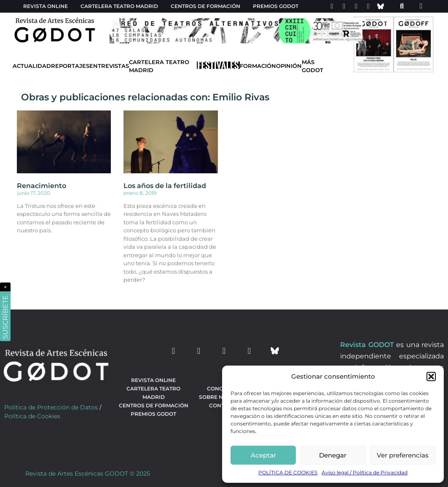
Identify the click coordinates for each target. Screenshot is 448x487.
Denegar (333, 455)
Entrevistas (109, 66)
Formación (258, 66)
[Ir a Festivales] (218, 67)
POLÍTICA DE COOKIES (288, 472)
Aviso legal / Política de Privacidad (365, 472)
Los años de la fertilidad (165, 186)
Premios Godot (276, 6)
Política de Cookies (32, 416)
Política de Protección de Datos (51, 407)
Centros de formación (205, 6)
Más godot (313, 66)
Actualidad (32, 66)
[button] (431, 377)
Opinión (289, 66)
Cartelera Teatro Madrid (159, 66)
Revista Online (46, 6)
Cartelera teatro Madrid (119, 6)
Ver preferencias (403, 455)
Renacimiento (42, 186)
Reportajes (70, 66)
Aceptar (263, 455)
